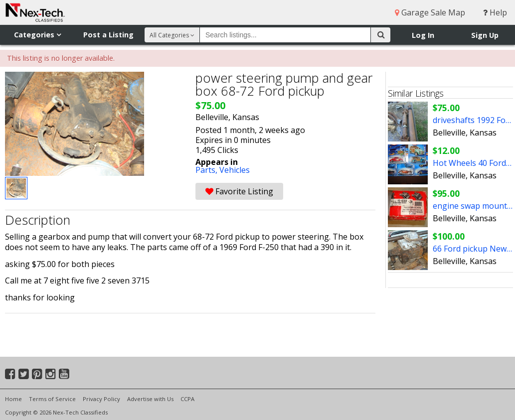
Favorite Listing (239, 191)
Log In (423, 35)
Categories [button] (37, 35)
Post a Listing (108, 35)
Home (13, 399)
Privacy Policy (101, 399)
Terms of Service (52, 399)
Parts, (207, 170)
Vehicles (235, 170)
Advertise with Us (150, 399)
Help (495, 12)
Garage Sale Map (430, 12)
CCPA (187, 399)
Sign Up (485, 35)
